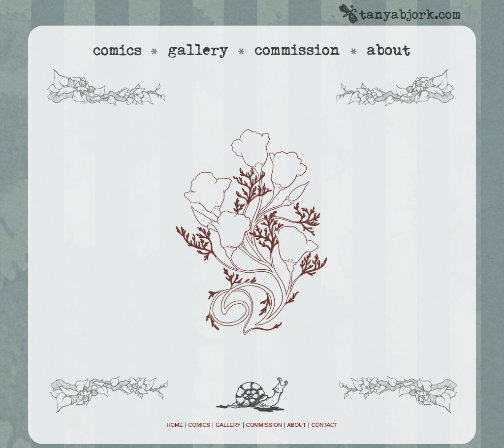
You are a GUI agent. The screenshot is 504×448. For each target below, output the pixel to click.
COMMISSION (264, 425)
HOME (174, 425)
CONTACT (325, 425)
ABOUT (297, 425)
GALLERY (228, 425)
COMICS (199, 425)
